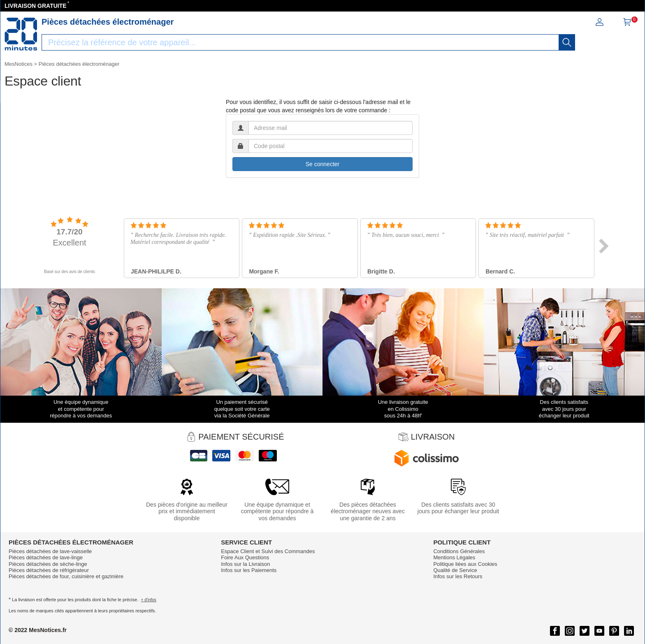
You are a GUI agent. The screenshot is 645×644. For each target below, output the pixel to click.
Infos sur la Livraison (245, 564)
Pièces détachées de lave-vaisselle (50, 551)
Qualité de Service (455, 570)
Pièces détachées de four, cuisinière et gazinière (66, 576)
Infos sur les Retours (458, 576)
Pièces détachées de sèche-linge (48, 564)
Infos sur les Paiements (249, 570)
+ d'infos (149, 600)
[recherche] (567, 42)
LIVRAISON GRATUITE (36, 6)
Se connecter (323, 164)
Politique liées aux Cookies (465, 564)
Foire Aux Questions (245, 557)
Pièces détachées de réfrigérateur (49, 570)
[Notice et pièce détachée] (21, 34)
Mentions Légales (454, 557)
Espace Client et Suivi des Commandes (268, 551)
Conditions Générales (459, 551)
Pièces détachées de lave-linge (46, 557)
